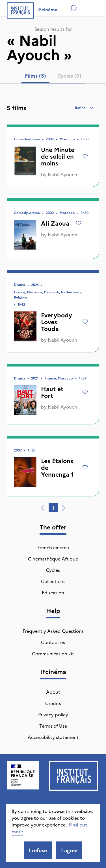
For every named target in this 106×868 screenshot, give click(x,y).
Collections (53, 581)
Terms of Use (53, 726)
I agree (69, 850)
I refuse (38, 850)
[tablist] (53, 77)
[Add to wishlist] (85, 156)
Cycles (53, 570)
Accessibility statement (53, 737)
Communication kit (53, 653)
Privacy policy (53, 714)
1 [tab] (53, 508)
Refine (84, 107)
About (53, 692)
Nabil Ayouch (62, 174)
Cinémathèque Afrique (53, 559)
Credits (53, 703)
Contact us (53, 642)
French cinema (53, 547)
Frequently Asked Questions (53, 631)
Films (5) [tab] (35, 76)
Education (53, 592)
